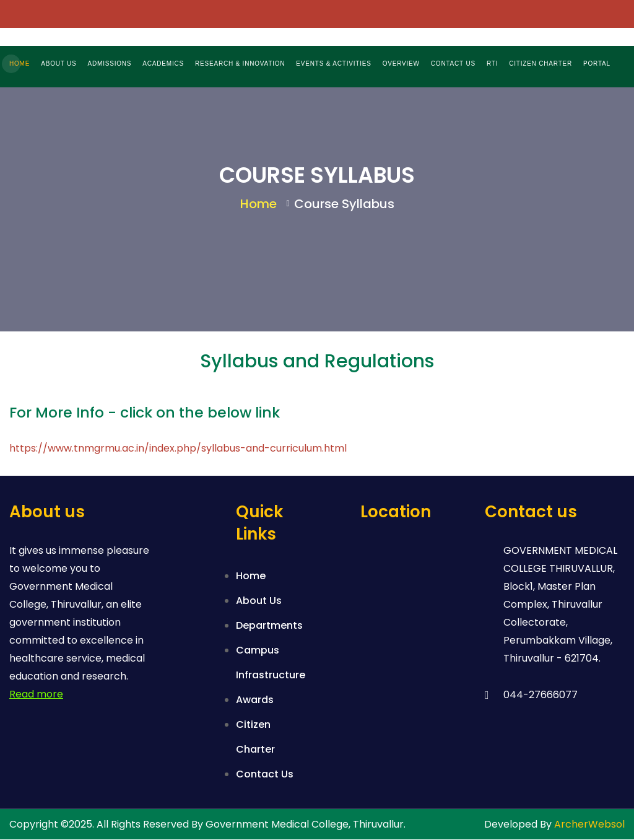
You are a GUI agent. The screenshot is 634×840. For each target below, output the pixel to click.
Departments (269, 626)
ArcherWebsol (589, 825)
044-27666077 (541, 695)
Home (258, 204)
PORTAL (597, 63)
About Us (259, 601)
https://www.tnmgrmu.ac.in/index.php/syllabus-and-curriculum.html (178, 449)
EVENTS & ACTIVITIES (333, 63)
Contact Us (265, 775)
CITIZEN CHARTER (541, 63)
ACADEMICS (163, 63)
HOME (20, 63)
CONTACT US (453, 63)
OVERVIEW (401, 63)
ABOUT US (59, 63)
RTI (492, 63)
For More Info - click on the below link (145, 413)
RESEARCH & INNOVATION (240, 63)
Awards (255, 700)
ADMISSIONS (110, 63)
